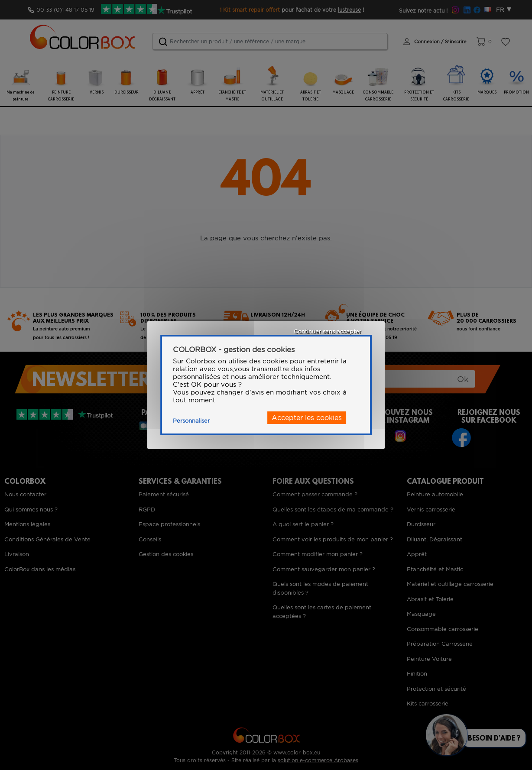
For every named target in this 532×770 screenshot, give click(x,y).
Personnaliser (191, 421)
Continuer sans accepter (328, 332)
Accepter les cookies (307, 418)
